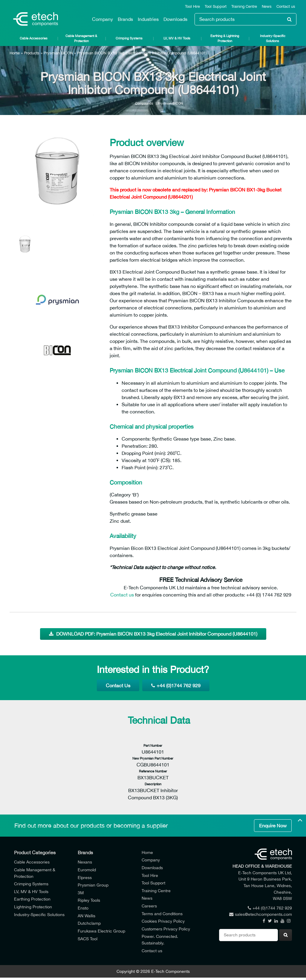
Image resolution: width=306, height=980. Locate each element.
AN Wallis (87, 916)
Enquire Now (273, 826)
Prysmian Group (93, 885)
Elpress (85, 877)
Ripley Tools (89, 900)
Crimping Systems (129, 38)
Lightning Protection (33, 907)
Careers (149, 906)
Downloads (175, 19)
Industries (148, 19)
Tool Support (216, 6)
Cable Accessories (34, 38)
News (267, 6)
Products (32, 53)
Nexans (85, 862)
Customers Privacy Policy (166, 929)
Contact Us (118, 685)
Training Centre (244, 6)
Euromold (87, 870)
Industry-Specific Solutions (273, 38)
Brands (125, 19)
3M (81, 893)
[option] (57, 176)
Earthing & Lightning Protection (225, 38)
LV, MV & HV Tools (177, 38)
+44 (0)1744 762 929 (176, 685)
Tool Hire (192, 6)
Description (153, 784)
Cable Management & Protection (81, 38)
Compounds (144, 103)
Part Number (153, 745)
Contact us (286, 6)
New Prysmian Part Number (153, 758)
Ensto (83, 908)
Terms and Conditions (162, 914)
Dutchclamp (89, 923)
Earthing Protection (32, 899)
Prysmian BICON (58, 53)
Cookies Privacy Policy (163, 921)
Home (15, 53)
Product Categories (35, 852)
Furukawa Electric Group (101, 931)
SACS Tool (88, 939)
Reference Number (153, 771)
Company (102, 19)
